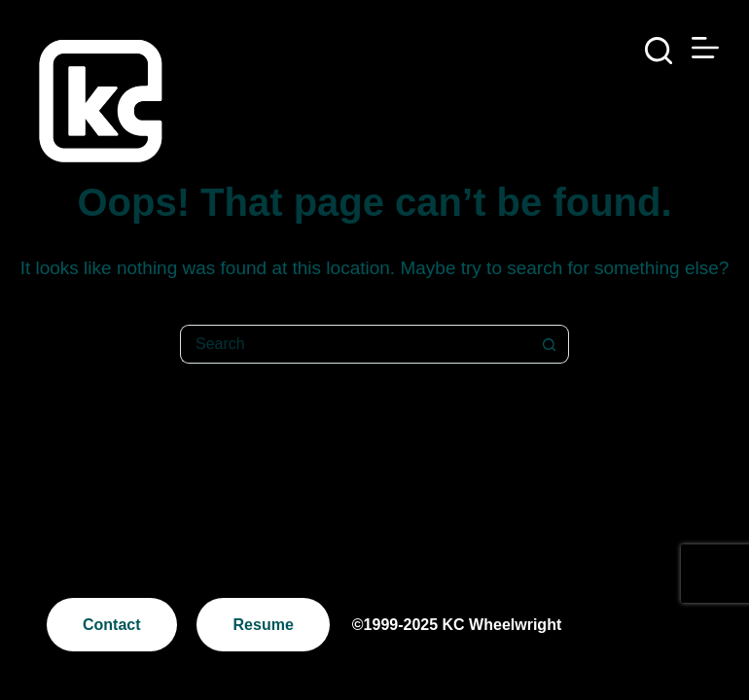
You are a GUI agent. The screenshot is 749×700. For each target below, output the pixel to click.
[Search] (659, 51)
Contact (112, 625)
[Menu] (705, 48)
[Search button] (550, 344)
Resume (264, 625)
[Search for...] (355, 344)
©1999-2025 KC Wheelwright (457, 625)
